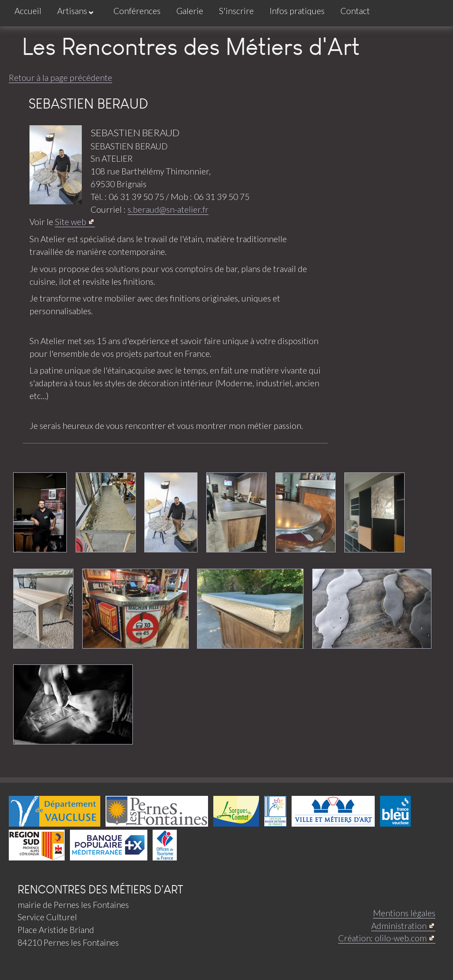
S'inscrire (236, 11)
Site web (71, 222)
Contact (355, 11)
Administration (399, 926)
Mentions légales (404, 913)
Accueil (28, 11)
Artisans (75, 11)
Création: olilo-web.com (382, 938)
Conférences (137, 11)
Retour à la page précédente (60, 78)
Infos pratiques (297, 11)
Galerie (190, 11)
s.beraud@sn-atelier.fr (168, 209)
